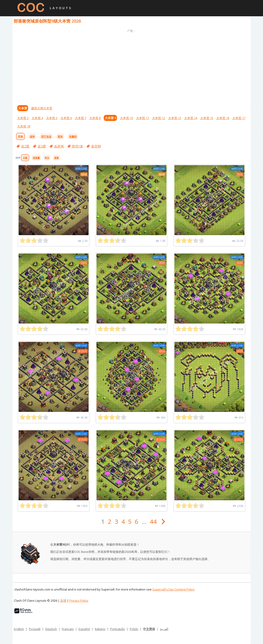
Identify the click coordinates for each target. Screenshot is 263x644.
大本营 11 (143, 118)
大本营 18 (24, 126)
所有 (20, 136)
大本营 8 (95, 118)
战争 (32, 136)
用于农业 (46, 136)
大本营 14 (191, 118)
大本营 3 (23, 118)
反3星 (42, 146)
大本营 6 (66, 118)
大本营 (23, 108)
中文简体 (149, 629)
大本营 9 (110, 118)
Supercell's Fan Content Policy (173, 589)
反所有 (59, 146)
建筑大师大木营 (42, 108)
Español (84, 629)
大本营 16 (223, 118)
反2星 (25, 146)
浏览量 (36, 158)
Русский (35, 629)
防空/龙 (78, 146)
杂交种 (96, 146)
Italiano (100, 629)
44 (153, 521)
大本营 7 (81, 118)
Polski (134, 629)
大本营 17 (239, 118)
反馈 (63, 601)
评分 (47, 158)
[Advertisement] (132, 66)
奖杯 (60, 136)
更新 (57, 158)
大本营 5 (52, 118)
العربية (164, 629)
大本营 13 (175, 118)
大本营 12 (159, 118)
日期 (25, 158)
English (19, 629)
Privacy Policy (79, 601)
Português (118, 629)
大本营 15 (207, 118)
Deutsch (51, 629)
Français (68, 629)
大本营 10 (127, 118)
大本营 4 (37, 118)
